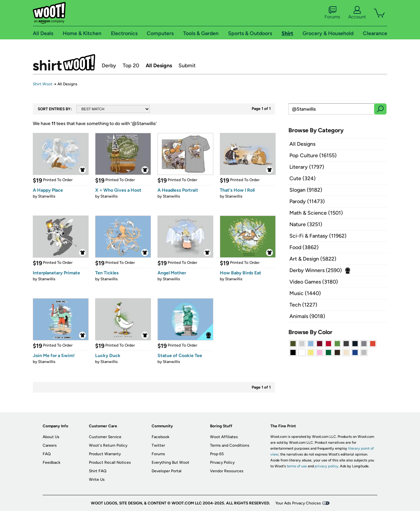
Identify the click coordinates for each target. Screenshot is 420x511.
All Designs (159, 65)
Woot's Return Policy (108, 445)
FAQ (47, 454)
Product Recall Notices (110, 462)
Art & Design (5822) (313, 259)
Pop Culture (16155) (313, 155)
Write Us (97, 479)
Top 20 (131, 65)
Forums (332, 13)
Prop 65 (217, 454)
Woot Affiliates (224, 437)
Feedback (52, 462)
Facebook (160, 437)
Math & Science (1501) (316, 213)
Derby (109, 65)
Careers (50, 445)
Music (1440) (305, 293)
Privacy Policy (222, 462)
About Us (51, 437)
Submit (187, 65)
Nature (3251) (306, 224)
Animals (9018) (307, 316)
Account (357, 13)
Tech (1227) (303, 305)
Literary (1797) (307, 167)
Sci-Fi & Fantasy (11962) (318, 236)
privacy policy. (327, 466)
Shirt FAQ (98, 471)
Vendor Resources (227, 471)
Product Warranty (105, 454)
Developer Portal (167, 471)
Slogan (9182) (306, 190)
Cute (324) (303, 178)
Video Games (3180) (314, 282)
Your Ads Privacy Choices (298, 503)
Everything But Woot (170, 462)
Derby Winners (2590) (316, 270)
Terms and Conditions (230, 445)
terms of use (297, 466)
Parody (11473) (307, 201)
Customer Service (105, 437)
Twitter (158, 445)
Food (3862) (304, 247)
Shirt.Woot (64, 62)
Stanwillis (47, 196)
